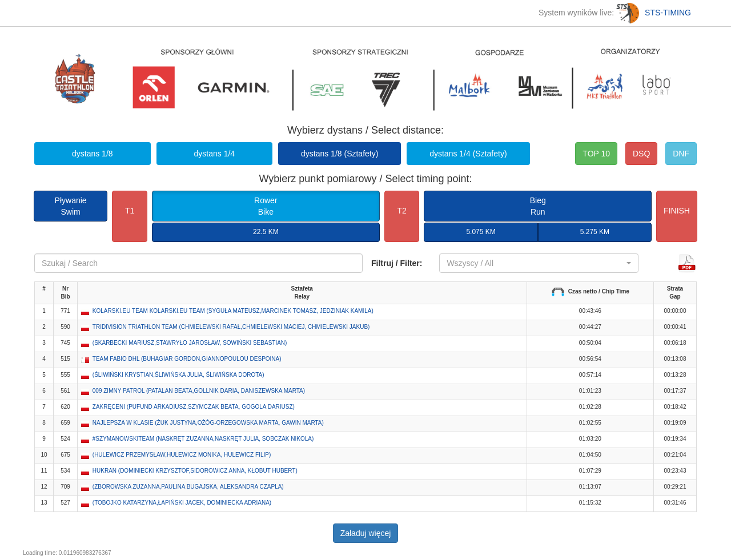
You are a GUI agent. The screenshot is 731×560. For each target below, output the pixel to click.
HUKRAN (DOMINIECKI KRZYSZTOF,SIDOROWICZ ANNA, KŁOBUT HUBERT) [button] (195, 471)
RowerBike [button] (266, 206)
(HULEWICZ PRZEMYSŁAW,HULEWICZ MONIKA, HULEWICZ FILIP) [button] (182, 455)
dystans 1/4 (215, 154)
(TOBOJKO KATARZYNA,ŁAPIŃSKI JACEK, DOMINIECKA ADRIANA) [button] (182, 503)
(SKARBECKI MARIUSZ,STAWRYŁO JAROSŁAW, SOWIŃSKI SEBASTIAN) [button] (190, 343)
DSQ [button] (641, 154)
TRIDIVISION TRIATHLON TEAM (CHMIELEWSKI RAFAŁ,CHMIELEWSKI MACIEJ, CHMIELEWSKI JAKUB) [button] (231, 327)
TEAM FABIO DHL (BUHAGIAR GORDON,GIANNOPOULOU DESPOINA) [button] (187, 359)
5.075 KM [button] (481, 232)
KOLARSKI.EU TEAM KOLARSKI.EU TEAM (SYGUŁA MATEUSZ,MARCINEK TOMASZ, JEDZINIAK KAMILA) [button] (233, 311)
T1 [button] (130, 211)
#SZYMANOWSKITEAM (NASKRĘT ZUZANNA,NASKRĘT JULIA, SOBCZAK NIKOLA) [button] (203, 439)
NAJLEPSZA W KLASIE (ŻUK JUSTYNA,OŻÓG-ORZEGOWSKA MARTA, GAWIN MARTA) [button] (208, 423)
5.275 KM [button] (595, 232)
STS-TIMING (654, 13)
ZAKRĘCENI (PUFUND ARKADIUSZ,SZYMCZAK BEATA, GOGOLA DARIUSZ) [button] (194, 407)
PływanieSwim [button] (71, 206)
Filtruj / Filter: (397, 263)
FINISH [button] (677, 211)
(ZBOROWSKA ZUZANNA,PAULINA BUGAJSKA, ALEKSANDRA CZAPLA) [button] (188, 487)
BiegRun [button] (538, 206)
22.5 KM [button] (266, 232)
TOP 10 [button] (596, 154)
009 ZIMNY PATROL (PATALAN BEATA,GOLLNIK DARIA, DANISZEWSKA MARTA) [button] (199, 391)
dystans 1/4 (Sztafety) (468, 154)
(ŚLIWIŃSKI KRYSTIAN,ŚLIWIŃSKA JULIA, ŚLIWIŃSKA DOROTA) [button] (178, 375)
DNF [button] (681, 154)
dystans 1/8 (93, 154)
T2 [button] (401, 211)
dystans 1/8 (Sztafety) (340, 154)
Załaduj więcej (366, 533)
